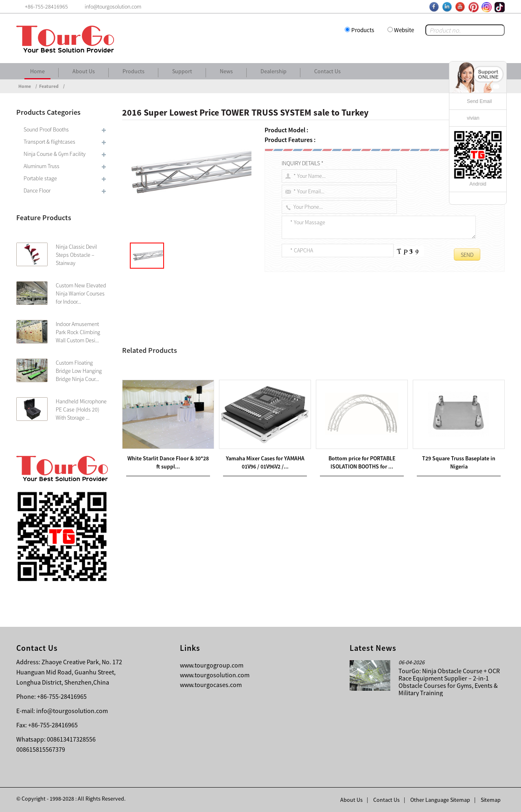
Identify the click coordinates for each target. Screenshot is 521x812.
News (226, 71)
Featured (49, 86)
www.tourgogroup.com (212, 665)
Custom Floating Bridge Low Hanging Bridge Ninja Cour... (79, 371)
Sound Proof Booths (46, 129)
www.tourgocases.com (211, 685)
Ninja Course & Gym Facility (55, 154)
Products (363, 30)
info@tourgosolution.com (72, 711)
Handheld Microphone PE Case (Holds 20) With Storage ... (81, 409)
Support (182, 71)
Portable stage (40, 178)
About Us (84, 71)
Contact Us (327, 71)
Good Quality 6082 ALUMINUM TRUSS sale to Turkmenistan (220, 368)
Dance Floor (37, 190)
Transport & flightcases (49, 142)
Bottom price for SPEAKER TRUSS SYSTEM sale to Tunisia (208, 378)
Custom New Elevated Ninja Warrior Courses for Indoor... (81, 293)
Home (37, 71)
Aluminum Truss (42, 166)
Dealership (274, 71)
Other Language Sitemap (440, 800)
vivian (473, 118)
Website (404, 30)
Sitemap (491, 800)
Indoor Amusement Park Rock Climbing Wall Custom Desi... (78, 332)
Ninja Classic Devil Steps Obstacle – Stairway (76, 255)
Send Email (479, 101)
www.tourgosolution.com (215, 675)
